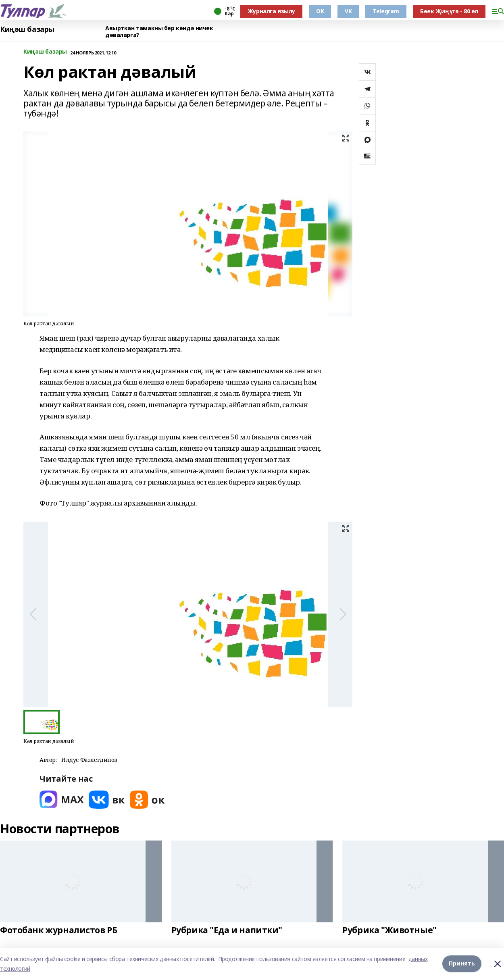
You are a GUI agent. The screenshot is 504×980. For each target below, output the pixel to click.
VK (348, 11)
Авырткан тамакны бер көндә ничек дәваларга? (159, 32)
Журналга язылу (271, 11)
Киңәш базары (27, 29)
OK (320, 11)
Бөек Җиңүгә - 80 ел (449, 11)
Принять (462, 964)
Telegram (386, 11)
